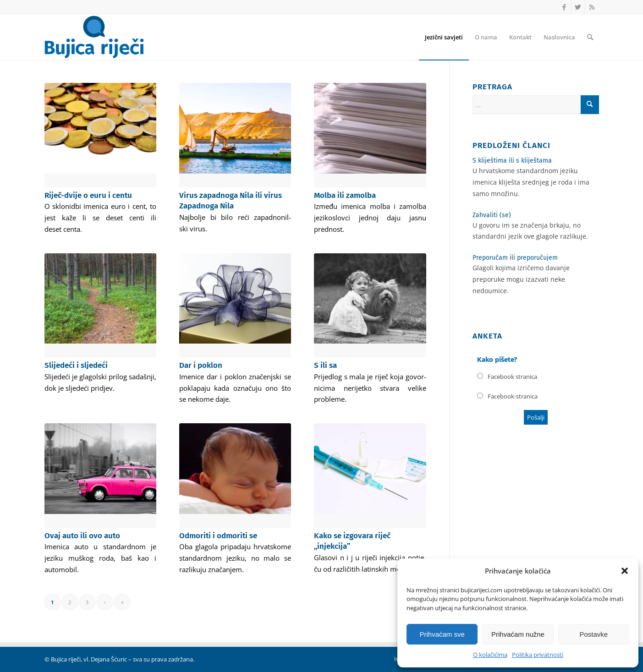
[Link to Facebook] (564, 7)
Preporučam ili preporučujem (515, 258)
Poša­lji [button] (536, 417)
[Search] (590, 37)
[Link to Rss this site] (592, 7)
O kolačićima (490, 655)
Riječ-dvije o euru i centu (88, 195)
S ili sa (325, 365)
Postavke (594, 634)
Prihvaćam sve (442, 634)
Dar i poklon (201, 365)
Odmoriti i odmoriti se (218, 536)
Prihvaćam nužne (518, 634)
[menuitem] (444, 37)
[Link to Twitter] (578, 7)
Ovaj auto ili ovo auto (82, 536)
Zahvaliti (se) (492, 215)
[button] (625, 571)
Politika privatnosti (538, 655)
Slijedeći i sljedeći (76, 365)
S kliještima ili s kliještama (512, 161)
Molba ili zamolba (345, 195)
